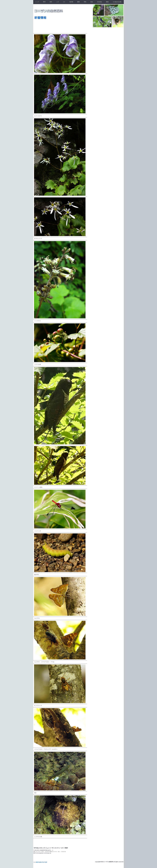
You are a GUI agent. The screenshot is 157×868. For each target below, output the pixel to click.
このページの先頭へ (40, 862)
